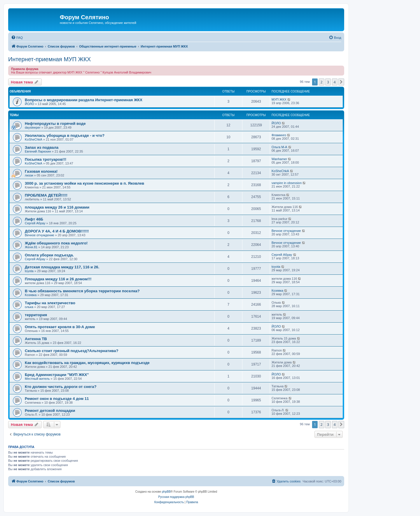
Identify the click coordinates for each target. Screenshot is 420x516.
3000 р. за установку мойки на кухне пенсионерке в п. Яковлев (84, 183)
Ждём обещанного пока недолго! (56, 243)
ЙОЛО (29, 104)
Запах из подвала (42, 147)
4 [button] (335, 82)
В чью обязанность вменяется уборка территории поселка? (82, 291)
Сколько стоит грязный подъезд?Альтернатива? (72, 351)
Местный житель (37, 379)
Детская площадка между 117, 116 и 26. (62, 267)
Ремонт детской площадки (50, 411)
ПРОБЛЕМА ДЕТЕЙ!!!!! (46, 195)
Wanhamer (279, 159)
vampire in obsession (287, 183)
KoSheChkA (34, 139)
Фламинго (279, 135)
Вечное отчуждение (40, 235)
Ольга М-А (279, 147)
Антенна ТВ (36, 339)
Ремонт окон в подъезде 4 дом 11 (57, 399)
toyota (29, 271)
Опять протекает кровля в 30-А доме (60, 327)
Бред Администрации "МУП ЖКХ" (57, 375)
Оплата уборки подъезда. (49, 255)
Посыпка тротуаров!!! (45, 159)
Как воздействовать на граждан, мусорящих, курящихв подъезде (87, 363)
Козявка (31, 295)
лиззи (29, 175)
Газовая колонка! (41, 171)
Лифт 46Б (34, 219)
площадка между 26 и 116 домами (57, 207)
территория (36, 315)
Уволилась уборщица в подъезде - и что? (65, 135)
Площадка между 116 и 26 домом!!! (58, 279)
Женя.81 (31, 247)
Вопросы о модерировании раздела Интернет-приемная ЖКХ (84, 100)
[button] (341, 82)
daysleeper (33, 127)
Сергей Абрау (35, 223)
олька (29, 307)
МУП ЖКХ (279, 99)
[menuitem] (17, 38)
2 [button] (322, 82)
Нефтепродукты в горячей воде (55, 124)
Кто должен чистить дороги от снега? (61, 387)
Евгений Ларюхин (38, 151)
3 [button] (328, 82)
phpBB (166, 492)
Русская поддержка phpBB (176, 497)
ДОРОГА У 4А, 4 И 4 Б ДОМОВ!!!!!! (57, 231)
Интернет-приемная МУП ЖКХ (49, 59)
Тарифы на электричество (50, 303)
